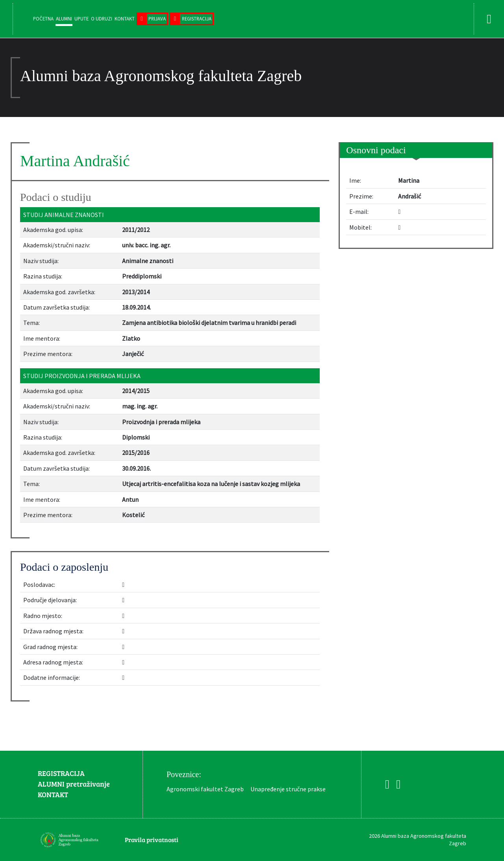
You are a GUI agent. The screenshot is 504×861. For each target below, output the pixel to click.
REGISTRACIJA (61, 773)
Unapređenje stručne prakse (288, 789)
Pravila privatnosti (152, 840)
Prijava (157, 19)
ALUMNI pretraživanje (74, 784)
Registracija (197, 19)
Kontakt (125, 19)
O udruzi (102, 19)
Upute (82, 19)
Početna (43, 19)
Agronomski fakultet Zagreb (205, 789)
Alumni (64, 19)
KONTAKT (53, 794)
